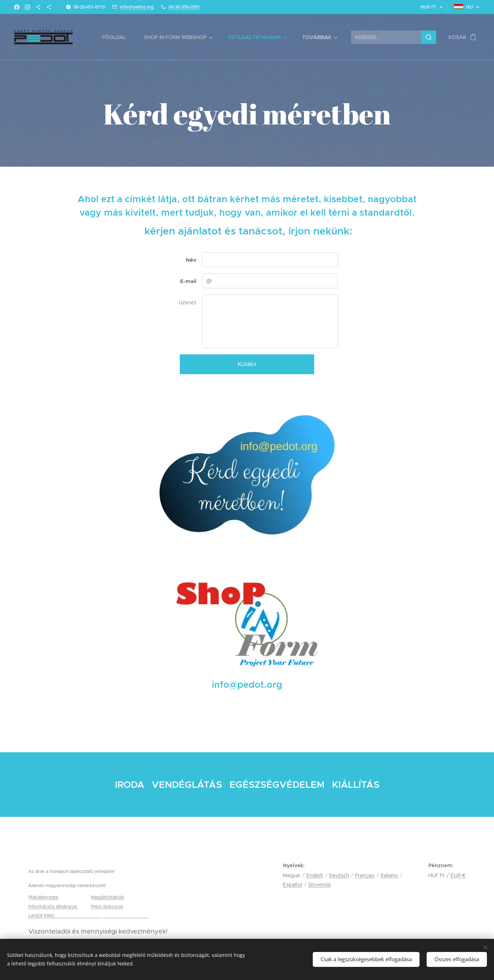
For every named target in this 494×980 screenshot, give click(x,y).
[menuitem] (118, 37)
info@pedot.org (137, 7)
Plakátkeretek (43, 897)
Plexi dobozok (107, 906)
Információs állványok (53, 906)
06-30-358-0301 (184, 7)
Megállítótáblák (108, 897)
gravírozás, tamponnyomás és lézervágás (102, 916)
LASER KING (42, 916)
